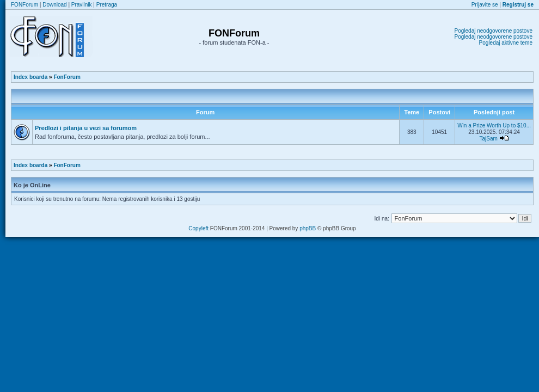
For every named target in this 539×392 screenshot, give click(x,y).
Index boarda (30, 77)
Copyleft (198, 228)
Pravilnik (82, 5)
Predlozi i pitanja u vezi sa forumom (86, 128)
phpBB (308, 228)
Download (54, 5)
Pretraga (107, 5)
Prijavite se (485, 5)
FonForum (67, 77)
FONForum (24, 5)
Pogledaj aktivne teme (506, 43)
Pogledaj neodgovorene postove (494, 31)
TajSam (488, 139)
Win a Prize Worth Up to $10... (494, 125)
